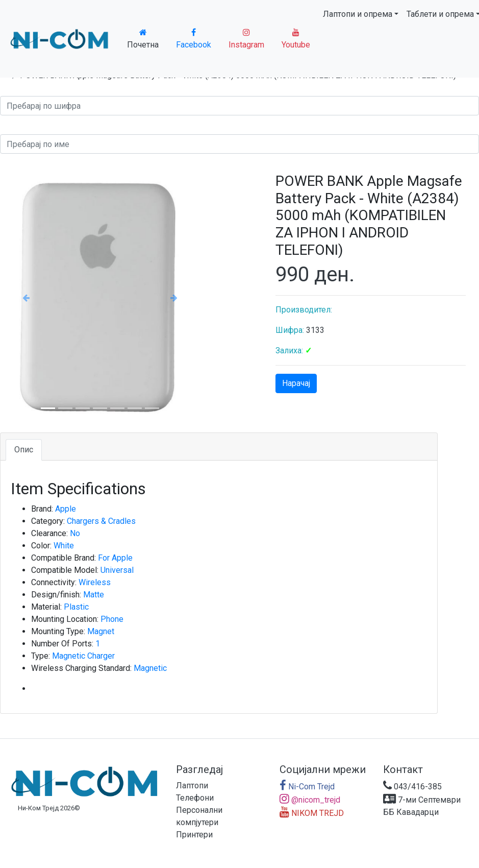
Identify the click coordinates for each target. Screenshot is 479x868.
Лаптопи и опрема (358, 14)
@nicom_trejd (310, 800)
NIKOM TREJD (312, 813)
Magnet (101, 631)
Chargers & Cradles (101, 521)
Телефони (195, 798)
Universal (117, 570)
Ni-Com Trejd (307, 787)
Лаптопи (192, 786)
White (64, 546)
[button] (26, 297)
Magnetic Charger (83, 656)
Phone (112, 619)
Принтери (194, 835)
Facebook (194, 39)
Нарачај (296, 383)
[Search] (240, 106)
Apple (66, 509)
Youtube (296, 39)
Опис (24, 450)
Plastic (76, 607)
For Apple (115, 558)
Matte (94, 595)
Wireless (95, 582)
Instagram (246, 39)
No (75, 533)
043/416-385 (412, 787)
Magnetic (150, 668)
